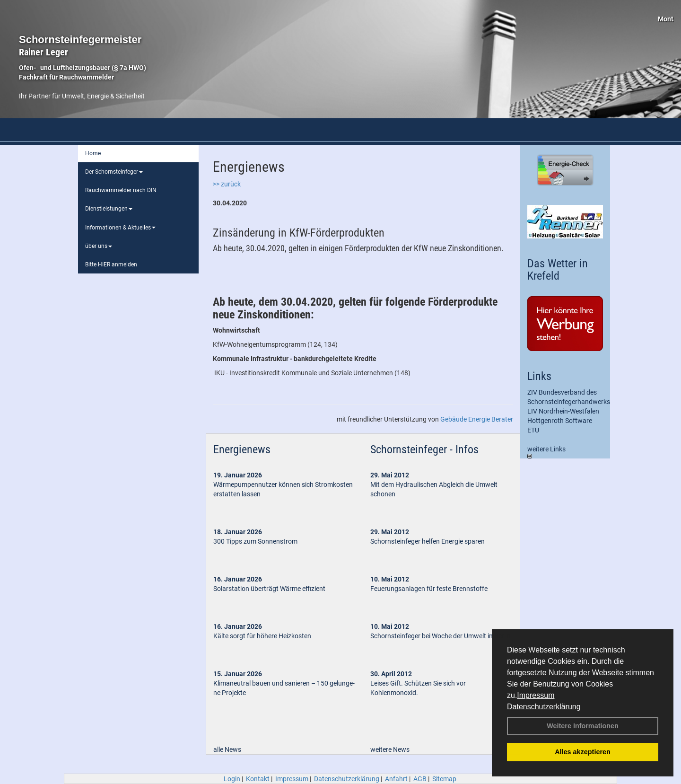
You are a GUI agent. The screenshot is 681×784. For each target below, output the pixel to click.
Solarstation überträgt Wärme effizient (269, 589)
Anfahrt (396, 779)
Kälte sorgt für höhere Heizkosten (263, 636)
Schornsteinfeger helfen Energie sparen (428, 541)
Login (232, 779)
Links (539, 376)
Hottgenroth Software (560, 421)
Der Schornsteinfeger (114, 172)
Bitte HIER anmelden (111, 264)
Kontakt (258, 779)
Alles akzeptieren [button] (583, 752)
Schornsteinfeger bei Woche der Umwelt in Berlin (441, 636)
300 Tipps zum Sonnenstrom (255, 541)
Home (93, 153)
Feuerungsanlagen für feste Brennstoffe (429, 589)
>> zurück (227, 184)
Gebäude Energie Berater (477, 419)
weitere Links (546, 452)
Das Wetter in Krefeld (558, 270)
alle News (227, 749)
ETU (533, 430)
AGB (420, 779)
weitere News (390, 749)
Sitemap (444, 779)
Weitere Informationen (583, 726)
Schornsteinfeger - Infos (424, 449)
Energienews (242, 449)
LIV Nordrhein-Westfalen (563, 411)
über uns (99, 246)
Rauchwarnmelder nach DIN (121, 190)
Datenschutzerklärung (544, 707)
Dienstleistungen (109, 209)
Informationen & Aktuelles (120, 228)
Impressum (536, 695)
